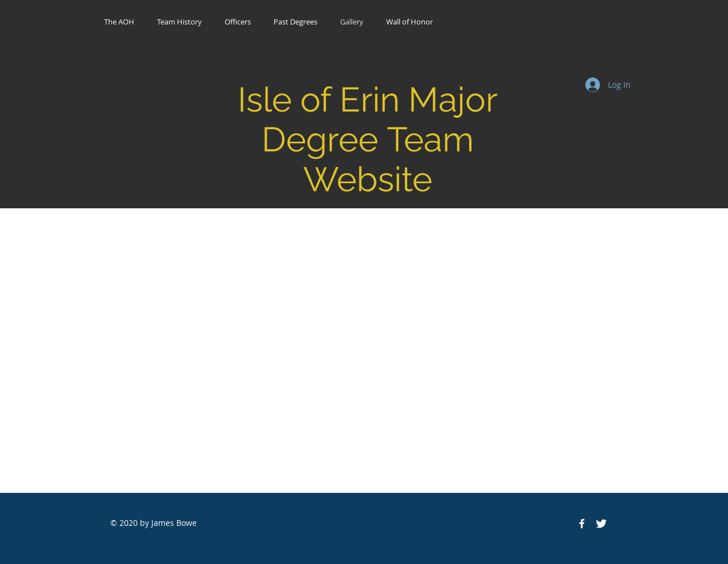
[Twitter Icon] (601, 524)
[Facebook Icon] (582, 524)
